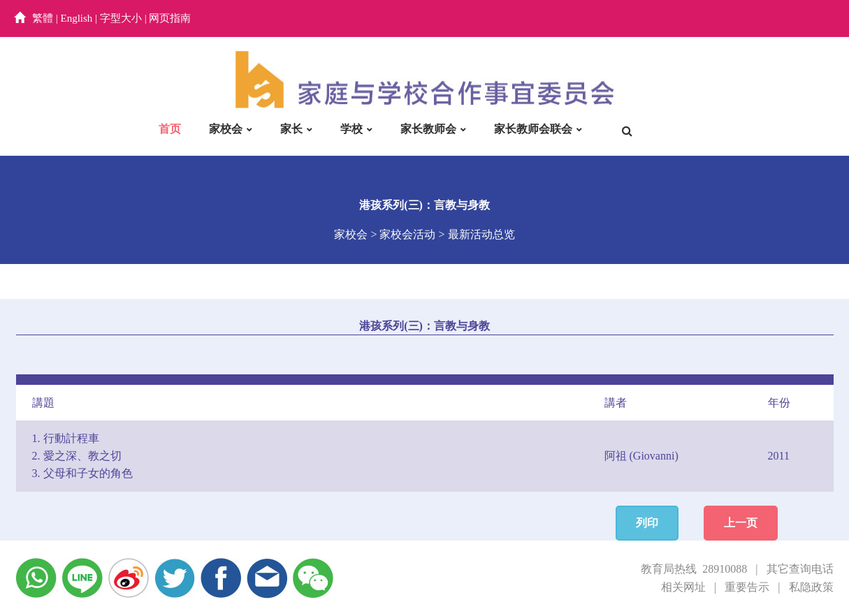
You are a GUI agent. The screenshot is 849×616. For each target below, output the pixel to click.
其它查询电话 (800, 569)
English (77, 18)
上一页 (741, 523)
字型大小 (121, 18)
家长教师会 (428, 129)
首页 (170, 129)
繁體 (43, 18)
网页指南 (170, 18)
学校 (351, 129)
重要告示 (747, 587)
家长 (291, 129)
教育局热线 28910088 (694, 569)
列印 (647, 523)
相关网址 (683, 587)
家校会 (226, 129)
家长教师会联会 (533, 129)
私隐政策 (811, 587)
